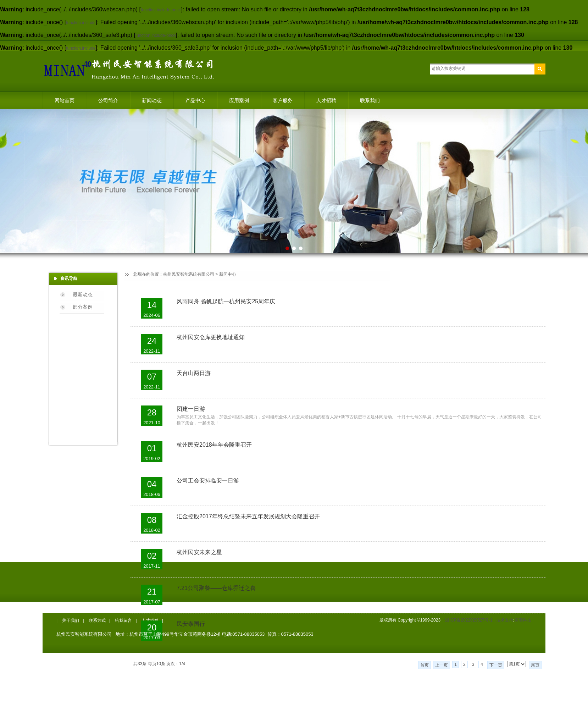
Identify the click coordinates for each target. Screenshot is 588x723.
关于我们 (71, 620)
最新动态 (83, 294)
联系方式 (97, 620)
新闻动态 (152, 100)
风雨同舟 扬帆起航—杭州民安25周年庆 (226, 301)
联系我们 (370, 100)
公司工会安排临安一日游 (208, 481)
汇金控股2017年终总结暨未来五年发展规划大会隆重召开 (248, 516)
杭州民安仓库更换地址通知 (211, 337)
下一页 (496, 665)
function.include (81, 23)
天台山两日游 (194, 373)
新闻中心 (228, 274)
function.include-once (161, 10)
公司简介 (108, 100)
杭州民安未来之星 (199, 552)
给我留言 (123, 620)
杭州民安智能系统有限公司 (189, 274)
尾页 (535, 665)
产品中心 (195, 100)
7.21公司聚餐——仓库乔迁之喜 (216, 588)
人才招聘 (326, 100)
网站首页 (65, 100)
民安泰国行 (191, 624)
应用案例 (239, 100)
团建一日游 (191, 409)
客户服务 (283, 100)
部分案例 (83, 307)
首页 (425, 665)
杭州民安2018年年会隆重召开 (214, 445)
